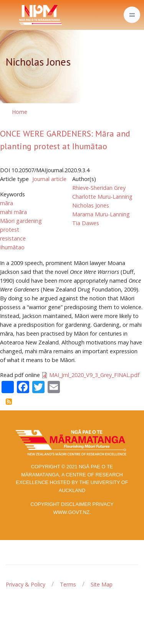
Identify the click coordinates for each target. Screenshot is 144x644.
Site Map (102, 584)
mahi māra (13, 212)
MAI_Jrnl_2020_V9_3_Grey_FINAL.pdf (94, 375)
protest (10, 230)
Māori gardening (21, 221)
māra (7, 203)
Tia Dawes (86, 223)
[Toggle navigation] (132, 15)
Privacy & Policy (26, 584)
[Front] (22, 15)
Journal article (49, 179)
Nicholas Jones (91, 205)
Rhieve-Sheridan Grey (99, 188)
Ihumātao (12, 247)
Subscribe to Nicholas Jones (9, 402)
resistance (13, 238)
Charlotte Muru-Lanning (102, 197)
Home (20, 112)
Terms (68, 584)
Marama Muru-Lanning (101, 214)
